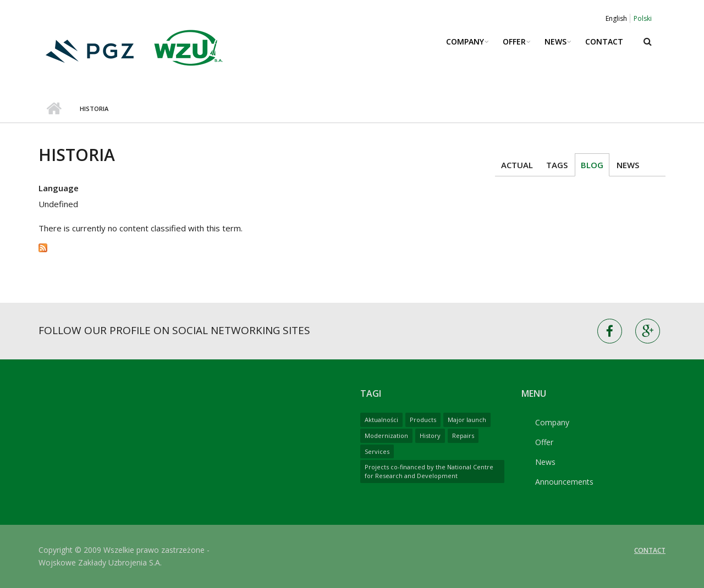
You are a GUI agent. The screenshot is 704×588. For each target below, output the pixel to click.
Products (423, 420)
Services (377, 451)
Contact (604, 41)
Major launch (467, 420)
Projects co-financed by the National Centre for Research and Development (429, 471)
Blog (592, 165)
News (555, 41)
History (430, 436)
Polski (643, 18)
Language (59, 188)
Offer (514, 41)
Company (465, 41)
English (616, 18)
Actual (517, 165)
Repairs (463, 436)
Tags (557, 165)
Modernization (386, 436)
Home (54, 109)
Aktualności (381, 420)
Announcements (564, 482)
